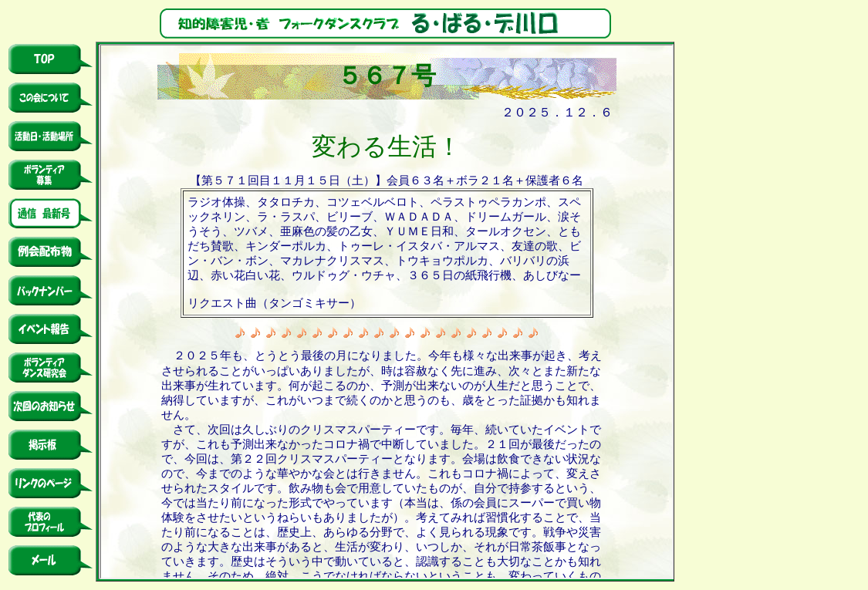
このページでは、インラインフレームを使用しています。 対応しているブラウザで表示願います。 (387, 312)
